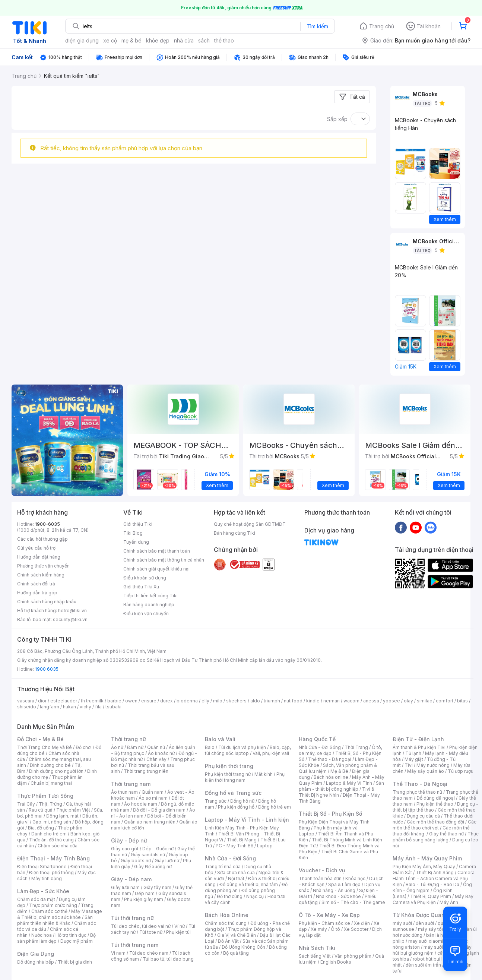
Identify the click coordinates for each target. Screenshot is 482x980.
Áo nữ (117, 747)
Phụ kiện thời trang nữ (228, 774)
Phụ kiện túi (178, 932)
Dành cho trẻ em (49, 834)
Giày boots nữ (136, 861)
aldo (255, 701)
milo (218, 701)
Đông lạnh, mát (62, 816)
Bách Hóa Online (227, 915)
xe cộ (110, 40)
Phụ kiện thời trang (229, 766)
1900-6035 (47, 524)
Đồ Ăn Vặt (228, 941)
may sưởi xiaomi (426, 941)
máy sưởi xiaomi (441, 947)
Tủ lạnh (413, 753)
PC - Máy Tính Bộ (234, 846)
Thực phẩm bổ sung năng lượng (436, 837)
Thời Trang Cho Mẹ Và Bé (45, 747)
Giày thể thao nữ (446, 834)
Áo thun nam (124, 792)
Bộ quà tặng (236, 953)
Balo (210, 747)
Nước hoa (42, 935)
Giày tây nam (157, 887)
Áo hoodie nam (141, 804)
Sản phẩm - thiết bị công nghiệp (341, 786)
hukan (69, 707)
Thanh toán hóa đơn (320, 878)
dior (42, 701)
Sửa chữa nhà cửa (236, 872)
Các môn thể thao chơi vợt (435, 825)
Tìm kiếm (317, 26)
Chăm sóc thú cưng (226, 923)
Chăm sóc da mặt (36, 899)
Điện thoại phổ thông (51, 872)
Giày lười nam (125, 887)
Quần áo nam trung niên (150, 822)
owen (131, 701)
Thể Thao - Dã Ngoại (420, 784)
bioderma (187, 701)
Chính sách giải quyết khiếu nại (156, 569)
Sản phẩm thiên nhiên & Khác (55, 920)
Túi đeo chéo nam (149, 953)
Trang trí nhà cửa (223, 867)
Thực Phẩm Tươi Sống (45, 796)
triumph (272, 701)
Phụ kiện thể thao (435, 804)
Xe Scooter (356, 929)
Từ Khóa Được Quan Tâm (425, 915)
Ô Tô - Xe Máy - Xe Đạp (329, 915)
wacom (351, 701)
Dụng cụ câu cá (423, 816)
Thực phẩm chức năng (53, 905)
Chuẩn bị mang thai (51, 783)
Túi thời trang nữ (132, 918)
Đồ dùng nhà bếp (36, 962)
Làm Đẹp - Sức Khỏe (43, 891)
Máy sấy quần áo (426, 771)
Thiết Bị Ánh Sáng (435, 872)
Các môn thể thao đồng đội (435, 822)
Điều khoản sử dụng (145, 578)
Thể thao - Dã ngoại (330, 759)
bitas (462, 701)
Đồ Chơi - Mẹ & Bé (40, 739)
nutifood (293, 701)
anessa (371, 701)
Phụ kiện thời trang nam (245, 777)
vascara (26, 701)
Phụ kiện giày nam (144, 899)
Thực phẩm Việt (73, 810)
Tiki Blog (133, 533)
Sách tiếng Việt (315, 956)
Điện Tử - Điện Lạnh (418, 739)
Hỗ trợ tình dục (71, 935)
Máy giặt (414, 759)
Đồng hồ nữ (242, 801)
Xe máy (319, 929)
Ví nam (118, 953)
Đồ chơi (84, 747)
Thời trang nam (131, 784)
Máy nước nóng (433, 765)
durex (167, 701)
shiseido (27, 707)
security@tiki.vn (70, 619)
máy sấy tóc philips (439, 929)
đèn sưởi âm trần (423, 965)
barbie (114, 701)
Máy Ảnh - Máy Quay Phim (427, 858)
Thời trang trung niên (146, 771)
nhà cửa (184, 40)
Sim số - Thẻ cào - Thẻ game (353, 902)
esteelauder (64, 701)
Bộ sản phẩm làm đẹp (56, 938)
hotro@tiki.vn (72, 611)
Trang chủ (382, 26)
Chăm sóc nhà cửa (58, 846)
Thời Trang (356, 747)
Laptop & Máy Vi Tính (349, 783)
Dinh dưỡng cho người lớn (56, 771)
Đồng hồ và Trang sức (233, 793)
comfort (445, 701)
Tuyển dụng (136, 542)
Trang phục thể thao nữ (417, 792)
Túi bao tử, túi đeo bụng (168, 959)
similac (424, 701)
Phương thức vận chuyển (43, 566)
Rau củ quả (41, 810)
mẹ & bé (131, 40)
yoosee (391, 701)
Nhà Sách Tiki (317, 948)
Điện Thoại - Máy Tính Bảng (53, 858)
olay (408, 701)
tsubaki (113, 707)
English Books (336, 962)
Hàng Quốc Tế (317, 739)
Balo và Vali (220, 739)
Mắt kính (264, 774)
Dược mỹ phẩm (77, 941)
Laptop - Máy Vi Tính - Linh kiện (247, 820)
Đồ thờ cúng (230, 896)
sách (204, 40)
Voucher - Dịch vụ (322, 870)
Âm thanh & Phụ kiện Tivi (419, 747)
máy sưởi (402, 923)
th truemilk (92, 701)
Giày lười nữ (167, 861)
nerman (332, 701)
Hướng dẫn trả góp (37, 593)
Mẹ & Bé (339, 771)
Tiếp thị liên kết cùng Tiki (150, 596)
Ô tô (335, 929)
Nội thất (236, 878)
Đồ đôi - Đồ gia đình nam (159, 810)
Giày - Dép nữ (129, 840)
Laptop (265, 846)
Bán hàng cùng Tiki (234, 533)
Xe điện (362, 923)
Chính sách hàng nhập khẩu (47, 602)
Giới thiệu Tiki (138, 524)
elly (205, 701)
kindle (313, 701)
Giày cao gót (125, 849)
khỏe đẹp (158, 40)
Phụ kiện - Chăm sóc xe (324, 923)
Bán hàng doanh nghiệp (149, 605)
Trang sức (216, 801)
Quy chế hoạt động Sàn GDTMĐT (250, 524)
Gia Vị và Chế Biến (237, 935)
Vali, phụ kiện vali (271, 753)
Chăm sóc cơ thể (49, 911)
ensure (149, 701)
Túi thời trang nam (135, 945)
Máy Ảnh (449, 902)
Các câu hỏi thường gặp (42, 539)
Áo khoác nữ (161, 753)
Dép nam (145, 893)
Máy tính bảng (47, 878)
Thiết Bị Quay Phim (431, 896)
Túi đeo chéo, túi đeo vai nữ (141, 926)
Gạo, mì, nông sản (52, 822)
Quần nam (153, 792)
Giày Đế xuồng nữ (153, 867)
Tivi (409, 765)
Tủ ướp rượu (461, 771)
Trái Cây (26, 804)
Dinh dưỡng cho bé (50, 765)
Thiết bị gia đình (75, 962)
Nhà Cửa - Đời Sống (230, 858)
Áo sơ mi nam (153, 798)
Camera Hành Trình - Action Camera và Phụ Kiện (434, 878)
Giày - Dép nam (131, 879)
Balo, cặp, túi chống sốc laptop (248, 750)
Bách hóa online (331, 777)
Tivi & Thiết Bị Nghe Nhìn (337, 792)
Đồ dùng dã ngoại (436, 798)
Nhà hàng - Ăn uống (334, 890)
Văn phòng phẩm (353, 956)
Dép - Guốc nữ (158, 849)
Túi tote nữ (151, 932)
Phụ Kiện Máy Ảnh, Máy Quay (424, 867)
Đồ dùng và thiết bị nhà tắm (249, 884)
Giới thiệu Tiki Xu (141, 587)
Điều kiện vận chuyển (146, 614)
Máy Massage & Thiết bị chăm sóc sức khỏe (60, 914)
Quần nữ (156, 747)
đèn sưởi (425, 923)
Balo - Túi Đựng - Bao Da (432, 884)
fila (98, 707)
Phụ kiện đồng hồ (236, 807)
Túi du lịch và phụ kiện (242, 747)
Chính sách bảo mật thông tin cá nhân (164, 560)
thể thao (224, 40)
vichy (85, 707)
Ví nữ (180, 926)
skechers (236, 701)
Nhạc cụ (255, 896)
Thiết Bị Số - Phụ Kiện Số (330, 814)
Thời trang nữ (129, 739)
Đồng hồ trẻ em (275, 807)
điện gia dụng (82, 40)
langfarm (50, 707)
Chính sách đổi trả (36, 584)
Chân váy (156, 759)
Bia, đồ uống (41, 828)
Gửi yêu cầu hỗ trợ (36, 548)
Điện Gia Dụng (36, 954)
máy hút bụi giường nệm (432, 950)
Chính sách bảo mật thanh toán (157, 551)
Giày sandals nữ (148, 855)
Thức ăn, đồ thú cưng (51, 840)
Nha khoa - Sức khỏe (338, 896)
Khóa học (355, 878)
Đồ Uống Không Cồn (243, 947)
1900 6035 (47, 669)
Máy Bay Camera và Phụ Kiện (433, 899)
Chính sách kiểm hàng (41, 575)
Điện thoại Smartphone (42, 867)
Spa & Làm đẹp (344, 884)
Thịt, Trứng (50, 804)
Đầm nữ (135, 747)
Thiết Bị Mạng (242, 840)
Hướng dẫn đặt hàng (39, 557)
